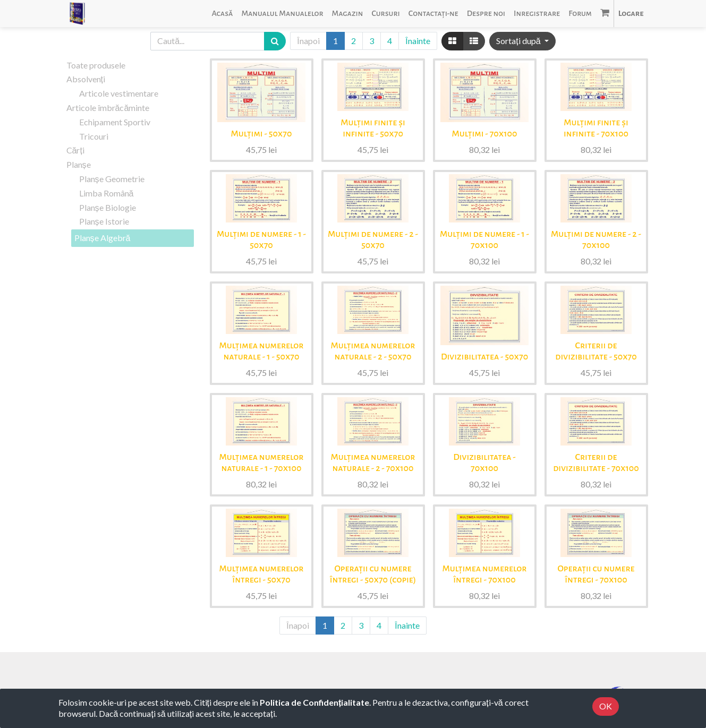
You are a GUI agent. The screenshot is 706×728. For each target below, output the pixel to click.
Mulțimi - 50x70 (262, 134)
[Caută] (275, 41)
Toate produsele (96, 65)
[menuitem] (222, 14)
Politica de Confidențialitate (314, 702)
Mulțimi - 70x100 (485, 134)
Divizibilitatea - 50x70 (484, 357)
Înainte (418, 41)
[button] (522, 41)
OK (606, 706)
